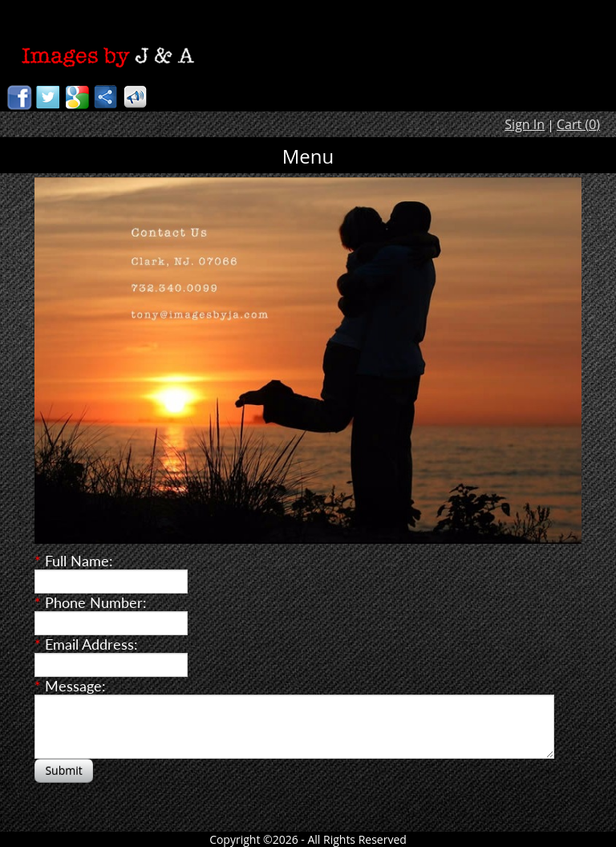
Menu (308, 156)
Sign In (525, 124)
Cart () (578, 124)
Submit (63, 770)
